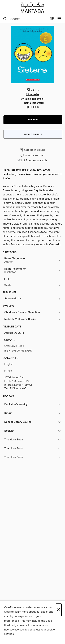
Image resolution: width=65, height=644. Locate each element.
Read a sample (33, 134)
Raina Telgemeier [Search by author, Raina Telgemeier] (34, 99)
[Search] (5, 19)
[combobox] (25, 19)
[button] (33, 120)
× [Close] (59, 610)
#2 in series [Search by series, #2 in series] (33, 95)
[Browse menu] (59, 19)
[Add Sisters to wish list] (33, 150)
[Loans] (52, 19)
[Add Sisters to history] (33, 156)
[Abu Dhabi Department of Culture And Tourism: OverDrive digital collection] (32, 7)
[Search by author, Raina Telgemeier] (32, 260)
